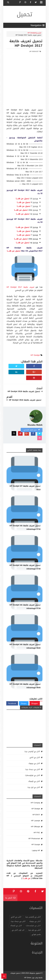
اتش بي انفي (35, 757)
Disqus (24, 703)
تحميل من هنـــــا (23, 199)
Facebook (12, 703)
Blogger (35, 703)
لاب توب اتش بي (18, 930)
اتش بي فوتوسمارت (32, 775)
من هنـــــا (27, 878)
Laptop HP (36, 850)
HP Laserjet (36, 821)
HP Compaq (35, 803)
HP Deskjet (32, 33)
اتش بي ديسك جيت (33, 769)
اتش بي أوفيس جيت (32, 751)
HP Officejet (35, 827)
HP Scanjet (36, 844)
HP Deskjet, (34, 51)
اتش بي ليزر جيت (34, 787)
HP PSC (37, 833)
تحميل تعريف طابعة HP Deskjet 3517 (26, 43)
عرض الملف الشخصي (32, 430)
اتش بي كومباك (34, 781)
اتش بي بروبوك (34, 763)
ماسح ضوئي (36, 934)
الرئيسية (38, 33)
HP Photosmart (34, 839)
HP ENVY (36, 815)
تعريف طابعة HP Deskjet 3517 (20, 287)
